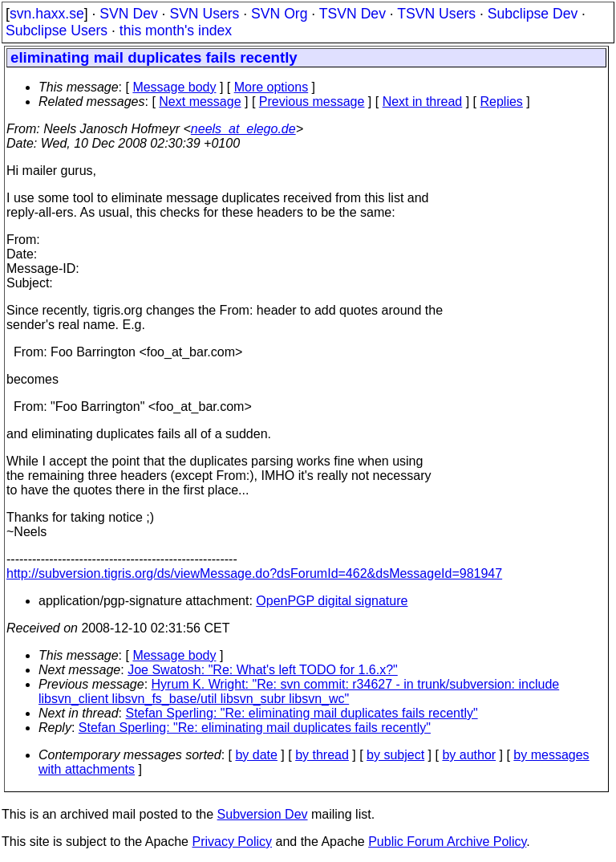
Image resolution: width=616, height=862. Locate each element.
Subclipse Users (57, 30)
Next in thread (423, 102)
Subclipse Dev (533, 14)
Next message (200, 102)
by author (469, 755)
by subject (395, 755)
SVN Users (204, 14)
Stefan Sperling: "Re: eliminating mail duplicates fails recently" (302, 713)
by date (256, 755)
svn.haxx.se (47, 14)
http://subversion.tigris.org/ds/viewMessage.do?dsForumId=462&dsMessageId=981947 (254, 573)
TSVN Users (436, 14)
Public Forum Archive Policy (447, 842)
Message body (174, 87)
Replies (502, 102)
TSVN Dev (353, 14)
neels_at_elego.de (243, 129)
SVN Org (279, 14)
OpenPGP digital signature (332, 601)
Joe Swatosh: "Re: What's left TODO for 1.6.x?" (263, 670)
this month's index (176, 30)
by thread (322, 755)
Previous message (312, 102)
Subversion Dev (263, 814)
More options (272, 87)
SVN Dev (128, 14)
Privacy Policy (232, 842)
